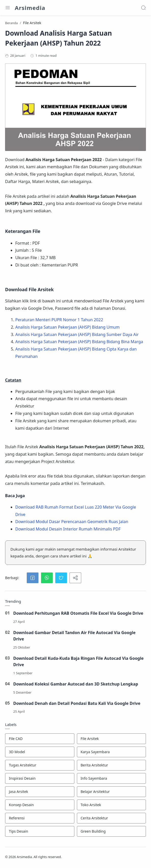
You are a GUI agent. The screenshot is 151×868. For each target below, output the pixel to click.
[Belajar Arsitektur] (112, 792)
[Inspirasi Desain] (40, 778)
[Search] (143, 8)
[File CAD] (40, 739)
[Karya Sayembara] (112, 752)
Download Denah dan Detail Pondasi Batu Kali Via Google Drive (77, 703)
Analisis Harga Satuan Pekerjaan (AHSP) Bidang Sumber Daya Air (77, 334)
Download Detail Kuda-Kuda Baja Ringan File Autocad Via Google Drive (79, 662)
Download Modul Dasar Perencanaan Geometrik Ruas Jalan (72, 522)
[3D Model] (40, 752)
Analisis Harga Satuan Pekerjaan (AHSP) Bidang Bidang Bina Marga (79, 342)
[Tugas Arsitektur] (40, 765)
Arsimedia (30, 8)
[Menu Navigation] (8, 8)
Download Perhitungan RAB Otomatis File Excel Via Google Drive (78, 613)
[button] (33, 578)
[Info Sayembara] (112, 778)
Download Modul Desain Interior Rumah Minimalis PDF (68, 529)
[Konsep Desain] (40, 805)
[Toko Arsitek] (112, 805)
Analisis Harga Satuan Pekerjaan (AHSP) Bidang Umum (67, 327)
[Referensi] (40, 818)
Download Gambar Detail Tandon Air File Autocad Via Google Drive (74, 636)
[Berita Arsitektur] (112, 765)
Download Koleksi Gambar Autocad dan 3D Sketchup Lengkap (76, 684)
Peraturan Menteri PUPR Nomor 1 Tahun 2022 (59, 320)
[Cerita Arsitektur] (112, 818)
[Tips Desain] (40, 831)
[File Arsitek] (112, 739)
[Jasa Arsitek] (40, 792)
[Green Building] (112, 831)
